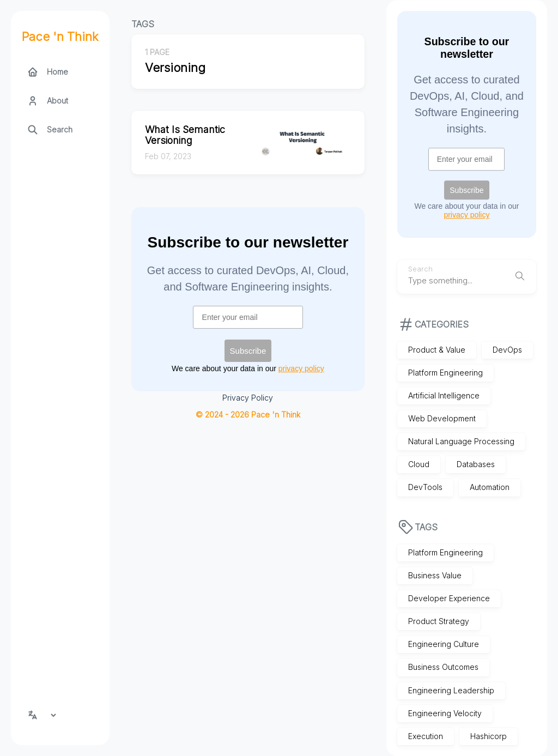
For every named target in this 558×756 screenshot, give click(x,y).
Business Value (435, 575)
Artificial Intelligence (444, 395)
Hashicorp (489, 736)
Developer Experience (449, 598)
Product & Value (437, 350)
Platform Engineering (445, 373)
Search (420, 269)
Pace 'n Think (60, 37)
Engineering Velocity (445, 713)
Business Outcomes (443, 667)
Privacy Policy (248, 398)
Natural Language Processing (461, 441)
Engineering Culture (444, 645)
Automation (490, 488)
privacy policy (466, 215)
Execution (426, 736)
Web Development (442, 418)
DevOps (507, 350)
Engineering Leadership (451, 690)
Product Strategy (439, 621)
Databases (476, 465)
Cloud (419, 465)
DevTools (425, 488)
